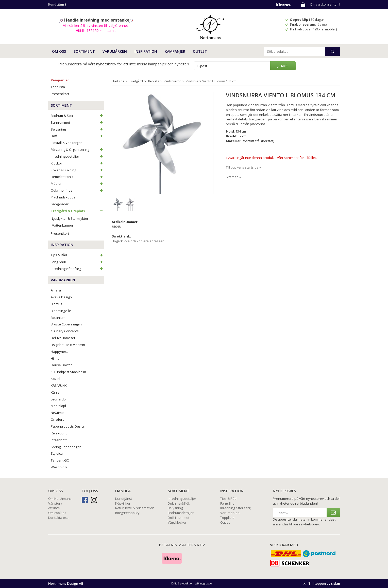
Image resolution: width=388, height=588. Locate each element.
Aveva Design (61, 297)
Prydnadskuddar (64, 197)
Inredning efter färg (77, 269)
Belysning (77, 129)
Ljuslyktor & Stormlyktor (70, 218)
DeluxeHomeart (63, 338)
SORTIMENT (84, 51)
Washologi (59, 467)
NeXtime (57, 413)
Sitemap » (233, 177)
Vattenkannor (63, 225)
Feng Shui (77, 262)
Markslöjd (58, 406)
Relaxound (59, 433)
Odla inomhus (77, 190)
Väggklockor (177, 522)
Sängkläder (60, 204)
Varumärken (230, 513)
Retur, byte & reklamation (135, 508)
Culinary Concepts (65, 331)
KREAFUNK (59, 385)
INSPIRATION (146, 51)
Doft (77, 136)
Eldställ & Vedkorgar (66, 143)
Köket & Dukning (77, 170)
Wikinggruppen (204, 583)
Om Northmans (60, 499)
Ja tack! (283, 66)
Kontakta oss (58, 518)
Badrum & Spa (77, 116)
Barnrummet (77, 122)
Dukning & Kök (179, 503)
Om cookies (57, 513)
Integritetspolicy (127, 513)
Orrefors (57, 419)
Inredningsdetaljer (77, 156)
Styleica (57, 453)
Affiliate (54, 508)
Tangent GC (60, 460)
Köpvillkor (123, 503)
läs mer (323, 24)
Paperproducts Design (68, 426)
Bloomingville (61, 311)
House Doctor (61, 365)
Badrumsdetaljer (181, 513)
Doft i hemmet (179, 518)
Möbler (77, 183)
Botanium (58, 318)
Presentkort (60, 94)
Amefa (56, 290)
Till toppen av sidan (321, 583)
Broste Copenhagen (66, 324)
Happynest (59, 352)
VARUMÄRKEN (115, 51)
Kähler (56, 392)
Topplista (58, 87)
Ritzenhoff (59, 440)
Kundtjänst (124, 499)
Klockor (77, 163)
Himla (55, 358)
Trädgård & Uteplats (77, 211)
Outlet (200, 51)
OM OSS (59, 51)
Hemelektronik (77, 177)
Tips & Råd (77, 255)
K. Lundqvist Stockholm (68, 372)
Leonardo (58, 399)
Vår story (55, 503)
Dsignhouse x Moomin (68, 345)
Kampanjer (175, 51)
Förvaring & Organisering (77, 150)
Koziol (55, 379)
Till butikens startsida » (243, 167)
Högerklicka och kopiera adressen (138, 241)
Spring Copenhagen (66, 447)
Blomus (56, 304)
